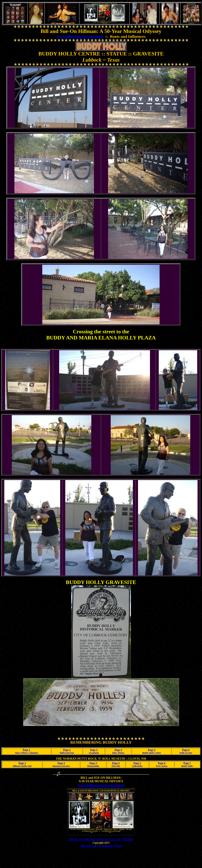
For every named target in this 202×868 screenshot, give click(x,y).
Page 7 (187, 763)
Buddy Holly (187, 766)
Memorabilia (93, 766)
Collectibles (137, 766)
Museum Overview (61, 766)
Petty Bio (116, 766)
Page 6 (186, 750)
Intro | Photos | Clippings (27, 753)
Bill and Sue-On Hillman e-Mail (101, 846)
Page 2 (67, 750)
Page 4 (118, 750)
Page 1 (27, 750)
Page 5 (152, 750)
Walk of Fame (186, 753)
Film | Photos (118, 753)
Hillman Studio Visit (22, 766)
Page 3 (94, 750)
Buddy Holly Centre (152, 753)
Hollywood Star (67, 753)
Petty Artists (162, 766)
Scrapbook (94, 753)
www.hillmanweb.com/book (80, 36)
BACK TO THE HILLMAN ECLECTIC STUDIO (101, 840)
